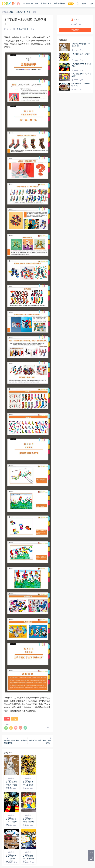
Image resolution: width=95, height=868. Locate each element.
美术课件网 (11, 4)
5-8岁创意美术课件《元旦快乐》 (44, 785)
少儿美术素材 (46, 4)
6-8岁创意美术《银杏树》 (28, 785)
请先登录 (75, 30)
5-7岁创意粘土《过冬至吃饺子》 (44, 822)
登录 (10, 839)
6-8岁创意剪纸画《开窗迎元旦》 (11, 822)
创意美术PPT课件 (31, 4)
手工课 (14, 719)
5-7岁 (7, 719)
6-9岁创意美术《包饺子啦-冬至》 (28, 822)
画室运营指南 (59, 4)
